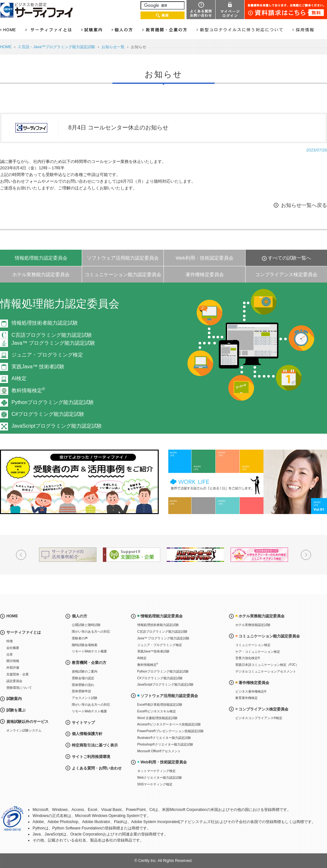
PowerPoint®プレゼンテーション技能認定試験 (171, 731)
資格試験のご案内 (85, 671)
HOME (6, 47)
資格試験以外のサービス (27, 722)
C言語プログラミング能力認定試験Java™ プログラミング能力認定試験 (53, 339)
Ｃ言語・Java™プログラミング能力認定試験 (57, 47)
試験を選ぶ (16, 710)
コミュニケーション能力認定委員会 (123, 274)
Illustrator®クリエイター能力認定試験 (164, 738)
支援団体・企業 (18, 674)
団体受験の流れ (83, 685)
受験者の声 (80, 638)
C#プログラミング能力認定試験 (48, 414)
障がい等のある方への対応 (91, 632)
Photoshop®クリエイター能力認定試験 (165, 744)
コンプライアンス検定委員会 (286, 274)
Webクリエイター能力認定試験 (160, 778)
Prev (21, 555)
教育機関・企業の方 (89, 663)
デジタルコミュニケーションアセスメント (266, 671)
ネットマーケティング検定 (156, 771)
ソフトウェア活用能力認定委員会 (123, 258)
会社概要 (13, 648)
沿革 (10, 655)
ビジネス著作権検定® (251, 691)
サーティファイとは (24, 632)
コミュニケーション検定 (253, 645)
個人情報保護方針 (87, 734)
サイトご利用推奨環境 (91, 757)
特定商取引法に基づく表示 (95, 745)
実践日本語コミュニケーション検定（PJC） (267, 665)
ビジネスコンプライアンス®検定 (259, 718)
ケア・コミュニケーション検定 (258, 652)
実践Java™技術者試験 (153, 651)
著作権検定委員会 (205, 274)
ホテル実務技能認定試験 (253, 625)
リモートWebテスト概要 (89, 651)
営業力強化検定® (248, 658)
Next (306, 555)
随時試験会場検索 (85, 645)
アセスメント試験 (85, 698)
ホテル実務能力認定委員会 (41, 274)
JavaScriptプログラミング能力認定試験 (57, 426)
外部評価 (13, 668)
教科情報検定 (28, 390)
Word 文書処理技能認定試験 (158, 718)
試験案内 (14, 699)
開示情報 (13, 661)
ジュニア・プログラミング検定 (47, 355)
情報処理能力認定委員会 (41, 258)
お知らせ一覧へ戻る (304, 205)
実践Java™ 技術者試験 (38, 367)
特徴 (10, 641)
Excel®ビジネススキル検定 (157, 711)
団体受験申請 (81, 691)
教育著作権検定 (247, 698)
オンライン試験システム (24, 730)
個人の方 (80, 616)
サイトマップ (83, 723)
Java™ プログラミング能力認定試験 (163, 638)
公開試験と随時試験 (86, 625)
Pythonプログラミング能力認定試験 (53, 402)
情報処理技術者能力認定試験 (45, 323)
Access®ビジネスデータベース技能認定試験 (169, 724)
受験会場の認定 (83, 678)
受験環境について (19, 688)
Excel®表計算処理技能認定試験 (160, 705)
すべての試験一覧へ (289, 258)
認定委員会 (14, 681)
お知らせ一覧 (113, 47)
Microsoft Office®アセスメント (159, 751)
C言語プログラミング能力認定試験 (162, 632)
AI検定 (19, 378)
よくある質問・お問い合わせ (97, 768)
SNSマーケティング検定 (155, 784)
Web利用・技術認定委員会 (205, 258)
